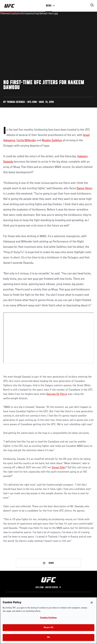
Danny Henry (84, 188)
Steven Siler (59, 468)
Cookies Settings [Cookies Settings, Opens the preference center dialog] (48, 618)
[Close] (92, 603)
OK (48, 637)
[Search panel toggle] (92, 5)
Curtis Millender (26, 140)
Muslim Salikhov (52, 140)
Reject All (48, 628)
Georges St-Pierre (57, 394)
